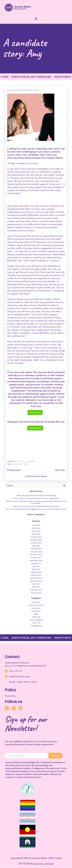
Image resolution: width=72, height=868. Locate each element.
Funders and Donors (36, 605)
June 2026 (36, 525)
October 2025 (36, 543)
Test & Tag (36, 623)
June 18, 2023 (34, 90)
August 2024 (36, 563)
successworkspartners (18, 90)
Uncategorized (36, 626)
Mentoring (36, 617)
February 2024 (36, 572)
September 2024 (36, 560)
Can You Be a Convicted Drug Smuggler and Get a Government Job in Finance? (36, 509)
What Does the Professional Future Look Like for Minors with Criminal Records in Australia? (36, 502)
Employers (21, 461)
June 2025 (36, 546)
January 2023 (36, 593)
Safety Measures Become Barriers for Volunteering (36, 495)
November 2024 (36, 555)
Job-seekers (31, 461)
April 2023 (36, 587)
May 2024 (36, 569)
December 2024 (36, 552)
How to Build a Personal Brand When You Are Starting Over (36, 498)
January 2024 (36, 575)
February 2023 (36, 590)
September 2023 (36, 581)
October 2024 (36, 557)
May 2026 (36, 528)
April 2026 (36, 531)
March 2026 (36, 534)
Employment (17, 464)
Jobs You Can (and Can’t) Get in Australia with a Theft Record (36, 506)
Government (36, 608)
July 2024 (36, 566)
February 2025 (36, 549)
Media (36, 614)
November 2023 (36, 578)
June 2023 (36, 584)
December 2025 (36, 540)
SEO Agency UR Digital (43, 864)
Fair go (26, 464)
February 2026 (36, 537)
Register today (35, 428)
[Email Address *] (27, 756)
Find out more (35, 412)
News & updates (36, 620)
